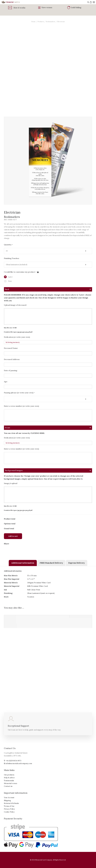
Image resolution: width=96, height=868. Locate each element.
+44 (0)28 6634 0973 (13, 761)
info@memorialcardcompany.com (19, 763)
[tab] (23, 563)
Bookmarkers (51, 22)
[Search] (88, 2)
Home (33, 22)
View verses (47, 8)
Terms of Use (9, 806)
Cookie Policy (9, 812)
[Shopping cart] (90, 2)
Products (41, 22)
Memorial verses (10, 783)
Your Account (9, 798)
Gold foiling (76, 8)
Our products (9, 775)
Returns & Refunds (11, 803)
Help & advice (9, 778)
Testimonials (9, 781)
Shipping (7, 800)
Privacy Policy (9, 809)
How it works (19, 8)
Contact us (8, 786)
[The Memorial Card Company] (13, 2)
